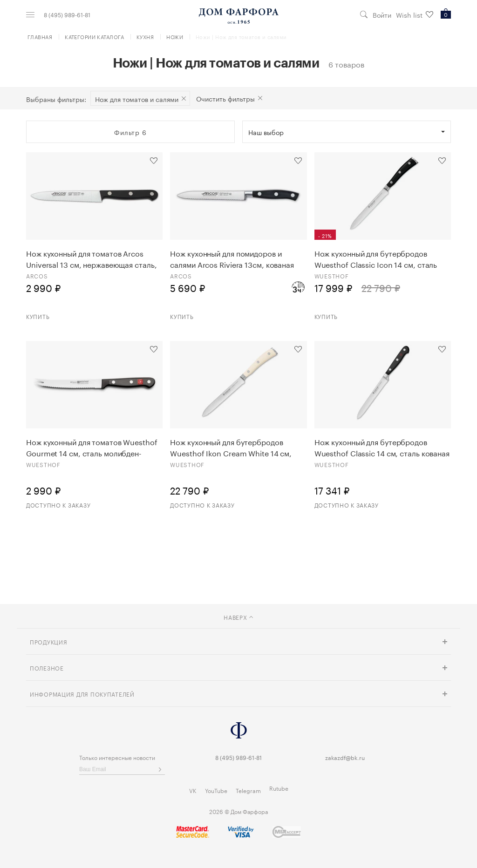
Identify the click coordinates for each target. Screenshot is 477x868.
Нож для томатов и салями (137, 99)
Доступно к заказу (58, 505)
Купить (38, 316)
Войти (382, 15)
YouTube (216, 790)
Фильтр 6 (130, 132)
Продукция (48, 641)
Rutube (279, 788)
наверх (238, 617)
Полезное (47, 668)
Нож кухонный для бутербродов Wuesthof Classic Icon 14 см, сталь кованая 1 (376, 258)
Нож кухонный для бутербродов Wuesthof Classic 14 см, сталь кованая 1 (382, 447)
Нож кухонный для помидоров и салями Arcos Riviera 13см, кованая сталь (232, 258)
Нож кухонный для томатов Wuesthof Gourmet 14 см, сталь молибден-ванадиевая (92, 447)
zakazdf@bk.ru (345, 757)
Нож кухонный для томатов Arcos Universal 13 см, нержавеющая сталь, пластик (92, 258)
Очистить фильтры (225, 98)
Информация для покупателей (82, 694)
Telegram (248, 790)
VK (193, 790)
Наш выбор (266, 132)
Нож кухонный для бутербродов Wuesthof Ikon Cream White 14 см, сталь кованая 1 (231, 447)
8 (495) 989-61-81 (67, 14)
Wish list (415, 15)
